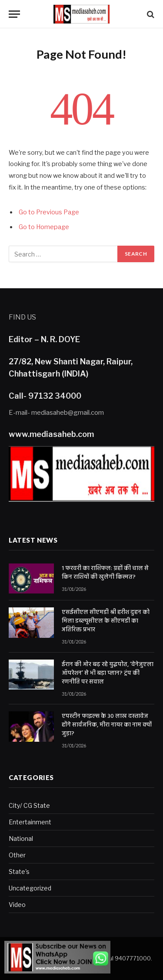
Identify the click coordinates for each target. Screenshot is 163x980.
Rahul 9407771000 (124, 958)
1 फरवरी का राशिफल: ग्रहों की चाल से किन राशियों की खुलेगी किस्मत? (105, 573)
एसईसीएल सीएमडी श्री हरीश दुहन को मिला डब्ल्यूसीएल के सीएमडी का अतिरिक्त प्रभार (106, 621)
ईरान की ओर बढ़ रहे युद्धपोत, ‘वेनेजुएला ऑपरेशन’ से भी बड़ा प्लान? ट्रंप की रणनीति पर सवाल (108, 673)
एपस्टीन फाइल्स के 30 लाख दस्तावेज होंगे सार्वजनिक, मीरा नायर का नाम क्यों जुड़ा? (107, 725)
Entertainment (30, 822)
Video (17, 905)
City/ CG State (29, 805)
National (21, 838)
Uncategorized (30, 888)
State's (19, 872)
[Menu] (14, 14)
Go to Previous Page (49, 212)
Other (17, 855)
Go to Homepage (44, 227)
